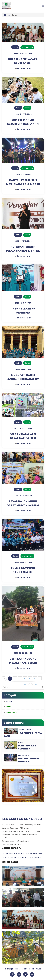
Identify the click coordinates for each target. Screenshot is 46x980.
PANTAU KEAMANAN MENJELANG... (28, 760)
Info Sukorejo (27, 47)
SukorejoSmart (24, 69)
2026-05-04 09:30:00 (23, 54)
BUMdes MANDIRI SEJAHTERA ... (27, 747)
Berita (15, 47)
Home (7, 15)
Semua (9, 701)
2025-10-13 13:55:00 (23, 496)
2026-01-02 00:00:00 (23, 175)
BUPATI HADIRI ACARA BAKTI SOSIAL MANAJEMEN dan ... (23, 854)
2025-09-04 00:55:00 (23, 562)
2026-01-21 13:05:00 (23, 114)
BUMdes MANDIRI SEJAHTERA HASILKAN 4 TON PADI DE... (23, 858)
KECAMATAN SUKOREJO (22, 819)
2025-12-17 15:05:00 (23, 241)
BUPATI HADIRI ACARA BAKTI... (23, 734)
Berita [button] (9, 707)
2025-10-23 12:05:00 (23, 429)
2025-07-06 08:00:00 (23, 653)
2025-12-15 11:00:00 (23, 303)
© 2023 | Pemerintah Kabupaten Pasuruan (23, 969)
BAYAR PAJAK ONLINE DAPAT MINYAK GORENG (23, 503)
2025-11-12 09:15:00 (23, 369)
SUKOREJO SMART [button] (13, 712)
